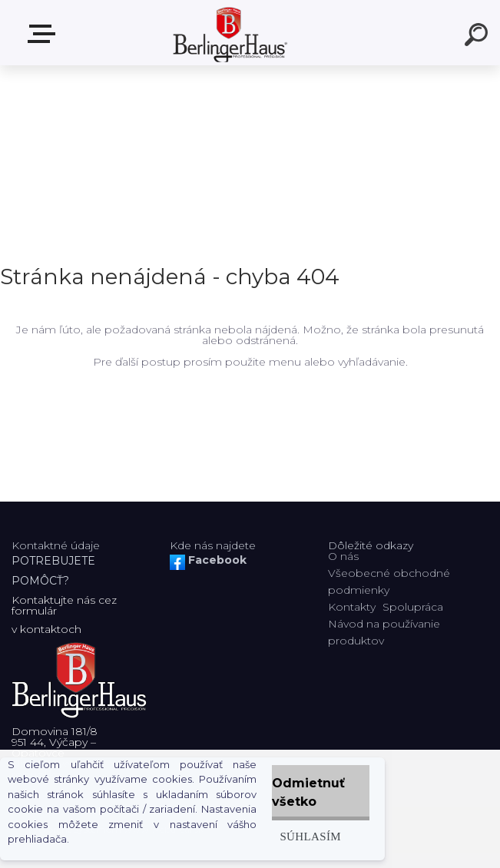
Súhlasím (310, 836)
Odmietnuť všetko (308, 792)
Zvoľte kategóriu (45, 34)
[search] (478, 37)
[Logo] (227, 33)
